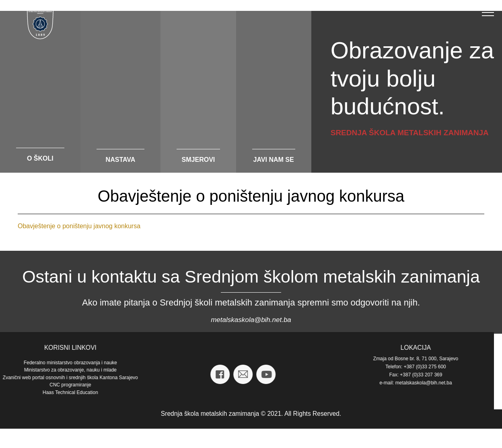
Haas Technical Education (344, 392)
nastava (121, 160)
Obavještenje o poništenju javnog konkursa (79, 226)
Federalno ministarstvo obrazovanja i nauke (344, 363)
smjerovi (199, 160)
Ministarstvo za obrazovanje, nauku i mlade (344, 370)
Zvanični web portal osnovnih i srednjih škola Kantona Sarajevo (344, 378)
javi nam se (274, 160)
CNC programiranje (344, 385)
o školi (40, 158)
